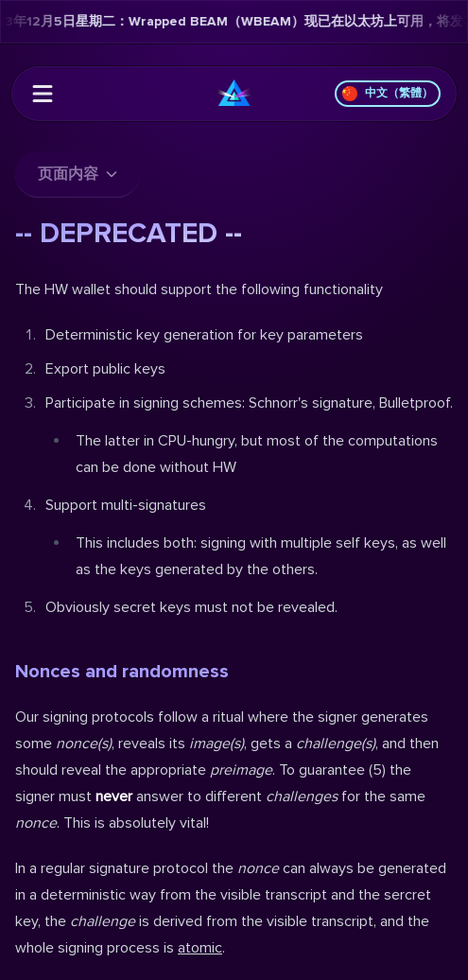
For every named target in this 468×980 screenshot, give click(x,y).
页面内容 (78, 174)
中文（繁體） (388, 94)
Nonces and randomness (122, 672)
